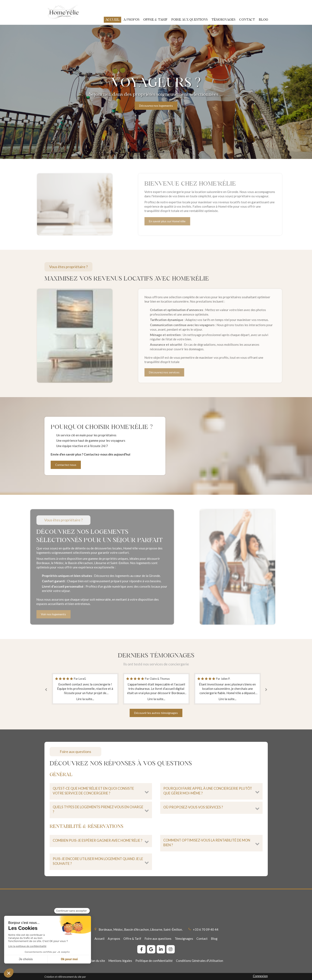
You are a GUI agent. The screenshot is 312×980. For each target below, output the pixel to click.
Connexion (260, 976)
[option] (156, 92)
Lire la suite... (85, 699)
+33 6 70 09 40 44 (206, 929)
